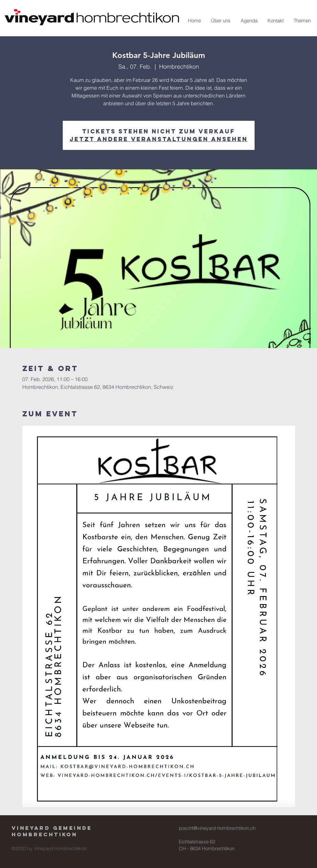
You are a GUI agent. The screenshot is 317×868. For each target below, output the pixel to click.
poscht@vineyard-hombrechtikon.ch (217, 828)
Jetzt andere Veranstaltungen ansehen (159, 139)
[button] (221, 21)
